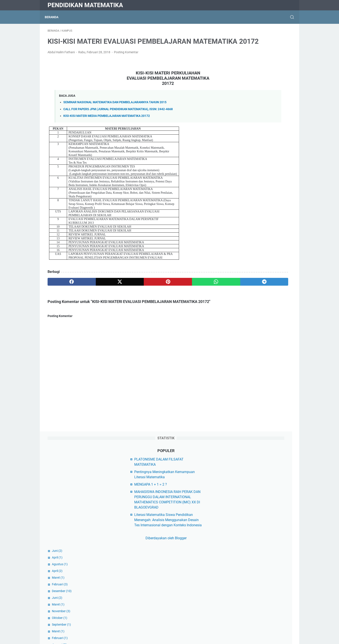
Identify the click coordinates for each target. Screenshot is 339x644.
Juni (236, 156)
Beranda (54, 17)
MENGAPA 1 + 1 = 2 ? (247, 80)
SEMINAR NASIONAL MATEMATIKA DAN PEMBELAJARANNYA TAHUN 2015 (115, 116)
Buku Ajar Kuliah (244, 534)
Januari (238, 250)
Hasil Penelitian (243, 548)
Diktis (235, 482)
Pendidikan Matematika (85, 5)
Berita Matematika (245, 526)
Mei (236, 270)
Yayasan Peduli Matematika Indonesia (260, 475)
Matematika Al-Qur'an (247, 570)
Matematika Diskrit (245, 578)
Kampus (237, 556)
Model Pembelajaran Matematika (256, 614)
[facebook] (64, 295)
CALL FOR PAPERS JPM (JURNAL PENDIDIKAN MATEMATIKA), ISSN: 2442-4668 (118, 122)
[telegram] (195, 295)
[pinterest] (129, 295)
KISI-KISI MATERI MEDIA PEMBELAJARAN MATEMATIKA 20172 (107, 129)
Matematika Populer (246, 585)
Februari (239, 190)
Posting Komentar (126, 65)
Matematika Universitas (249, 600)
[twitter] (97, 295)
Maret (237, 183)
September (240, 230)
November (240, 217)
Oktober (239, 223)
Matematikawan (243, 607)
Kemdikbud (240, 490)
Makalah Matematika (247, 563)
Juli (236, 331)
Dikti (234, 497)
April (236, 163)
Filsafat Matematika (246, 541)
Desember (241, 196)
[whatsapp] (162, 295)
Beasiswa (238, 519)
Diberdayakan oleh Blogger (259, 144)
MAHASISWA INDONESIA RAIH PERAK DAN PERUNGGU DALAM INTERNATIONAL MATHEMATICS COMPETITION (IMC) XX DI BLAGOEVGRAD (260, 97)
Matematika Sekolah (247, 592)
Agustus (239, 170)
